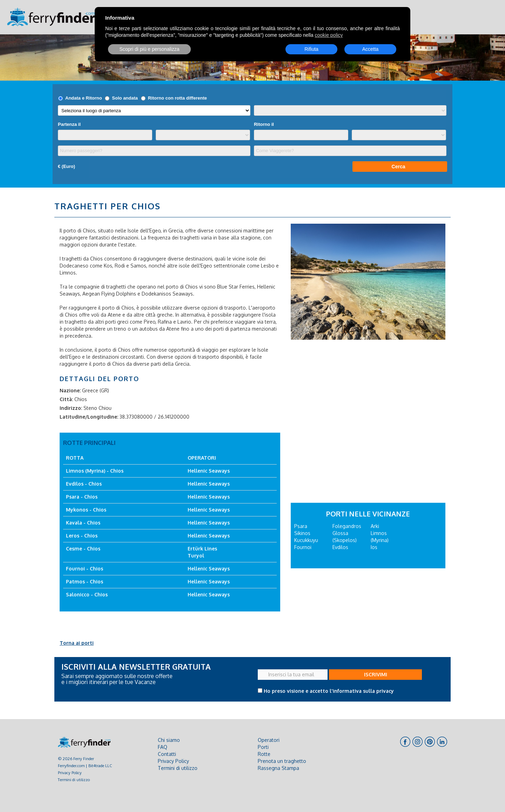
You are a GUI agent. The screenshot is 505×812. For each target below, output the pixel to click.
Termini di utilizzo (74, 780)
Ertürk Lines (202, 549)
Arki (375, 526)
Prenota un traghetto (282, 761)
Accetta (371, 49)
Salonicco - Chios (87, 594)
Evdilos (340, 547)
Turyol (196, 556)
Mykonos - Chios (86, 510)
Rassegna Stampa (278, 768)
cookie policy (329, 35)
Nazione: (70, 390)
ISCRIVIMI (376, 674)
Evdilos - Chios (84, 484)
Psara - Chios (82, 497)
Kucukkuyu (306, 540)
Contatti (167, 754)
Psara (301, 526)
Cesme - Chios (83, 549)
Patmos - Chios (85, 581)
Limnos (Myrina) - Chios (95, 471)
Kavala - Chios (83, 523)
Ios (374, 547)
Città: (66, 399)
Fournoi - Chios (85, 569)
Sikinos (302, 533)
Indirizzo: (71, 408)
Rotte (264, 754)
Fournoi (303, 547)
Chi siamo (169, 740)
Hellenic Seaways (209, 471)
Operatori (269, 740)
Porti (263, 747)
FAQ (163, 747)
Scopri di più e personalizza (149, 49)
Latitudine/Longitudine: (89, 417)
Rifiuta (311, 49)
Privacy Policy (70, 773)
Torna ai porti (77, 643)
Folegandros (347, 526)
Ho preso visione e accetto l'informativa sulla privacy (329, 691)
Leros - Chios (82, 536)
